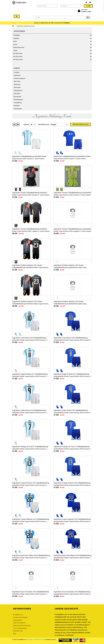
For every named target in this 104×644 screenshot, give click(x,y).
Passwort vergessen (19, 78)
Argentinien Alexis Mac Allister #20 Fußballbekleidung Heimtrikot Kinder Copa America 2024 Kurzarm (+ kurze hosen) (31, 558)
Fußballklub (16, 35)
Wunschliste (17, 87)
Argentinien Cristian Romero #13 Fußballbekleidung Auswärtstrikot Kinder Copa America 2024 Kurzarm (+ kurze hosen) (73, 485)
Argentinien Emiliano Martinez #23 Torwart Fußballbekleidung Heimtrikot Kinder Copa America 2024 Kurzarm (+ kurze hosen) (30, 267)
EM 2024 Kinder (18, 54)
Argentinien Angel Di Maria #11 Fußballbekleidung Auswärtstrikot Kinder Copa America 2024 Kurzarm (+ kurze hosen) (73, 376)
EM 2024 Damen (18, 60)
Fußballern (16, 38)
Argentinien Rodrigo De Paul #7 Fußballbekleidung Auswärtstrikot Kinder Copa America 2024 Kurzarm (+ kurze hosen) (73, 449)
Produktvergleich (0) (81, 124)
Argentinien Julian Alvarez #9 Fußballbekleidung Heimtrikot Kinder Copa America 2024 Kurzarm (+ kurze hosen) (30, 413)
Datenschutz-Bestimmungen (22, 625)
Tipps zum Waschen (19, 623)
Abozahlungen (18, 109)
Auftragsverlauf (18, 91)
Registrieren (17, 75)
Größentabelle (18, 620)
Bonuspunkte (17, 97)
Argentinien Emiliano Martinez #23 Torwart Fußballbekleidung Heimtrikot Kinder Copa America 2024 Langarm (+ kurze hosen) (30, 304)
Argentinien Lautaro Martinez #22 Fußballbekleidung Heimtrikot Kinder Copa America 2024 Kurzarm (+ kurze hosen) (31, 521)
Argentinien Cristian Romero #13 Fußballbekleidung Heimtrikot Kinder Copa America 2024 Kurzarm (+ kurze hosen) (30, 485)
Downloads (17, 94)
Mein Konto (17, 81)
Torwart (15, 51)
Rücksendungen (18, 100)
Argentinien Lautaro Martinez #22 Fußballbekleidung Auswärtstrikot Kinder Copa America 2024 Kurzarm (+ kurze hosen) (73, 521)
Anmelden (17, 72)
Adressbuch (17, 84)
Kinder (15, 41)
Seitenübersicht (18, 631)
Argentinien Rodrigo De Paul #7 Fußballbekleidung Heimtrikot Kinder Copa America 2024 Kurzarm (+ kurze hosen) (30, 449)
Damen (15, 44)
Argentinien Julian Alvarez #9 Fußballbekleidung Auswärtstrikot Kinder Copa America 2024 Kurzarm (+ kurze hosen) (73, 413)
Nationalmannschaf (19, 47)
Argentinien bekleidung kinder (26, 26)
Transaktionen (18, 103)
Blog (15, 634)
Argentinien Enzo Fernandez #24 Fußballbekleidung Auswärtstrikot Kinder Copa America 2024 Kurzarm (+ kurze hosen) (73, 594)
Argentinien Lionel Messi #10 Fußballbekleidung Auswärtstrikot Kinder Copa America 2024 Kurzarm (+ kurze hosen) (73, 340)
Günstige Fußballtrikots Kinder (36, 640)
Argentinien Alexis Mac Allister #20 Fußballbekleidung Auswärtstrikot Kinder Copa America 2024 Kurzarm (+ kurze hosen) (73, 558)
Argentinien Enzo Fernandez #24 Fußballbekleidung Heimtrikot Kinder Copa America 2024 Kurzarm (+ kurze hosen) (31, 594)
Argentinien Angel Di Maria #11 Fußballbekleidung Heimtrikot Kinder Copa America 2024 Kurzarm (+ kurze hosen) (30, 376)
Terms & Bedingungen (20, 628)
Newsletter (17, 106)
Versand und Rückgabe (20, 617)
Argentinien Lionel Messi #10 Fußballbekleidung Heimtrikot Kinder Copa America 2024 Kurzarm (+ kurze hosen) (30, 340)
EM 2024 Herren (18, 57)
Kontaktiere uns (18, 615)
